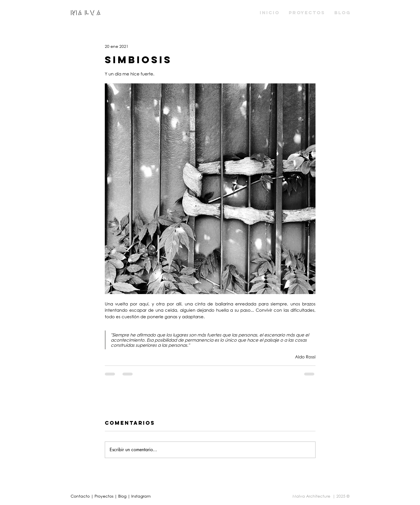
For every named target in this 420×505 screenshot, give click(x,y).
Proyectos (105, 496)
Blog (123, 496)
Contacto (81, 496)
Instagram (141, 496)
